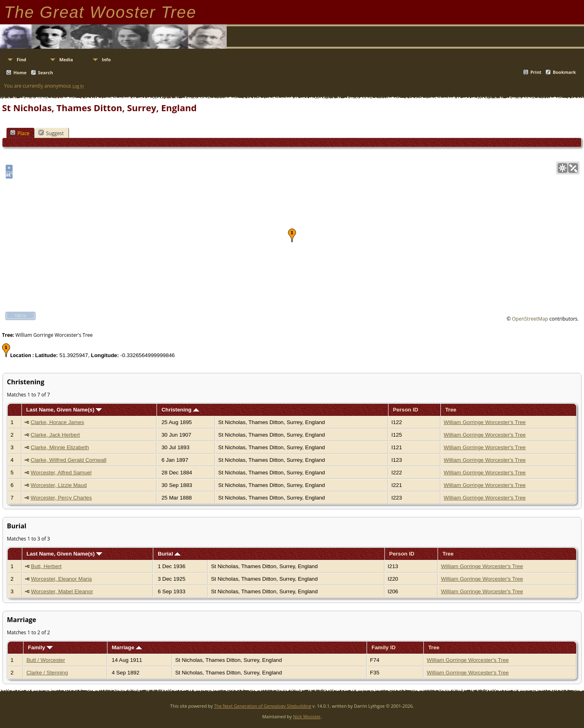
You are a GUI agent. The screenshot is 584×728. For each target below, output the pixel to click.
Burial (169, 554)
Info (106, 59)
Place (20, 133)
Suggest (51, 133)
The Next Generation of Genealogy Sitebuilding (263, 706)
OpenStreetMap (530, 319)
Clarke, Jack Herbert (55, 435)
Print (536, 72)
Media (66, 59)
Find (21, 59)
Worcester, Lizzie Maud (59, 485)
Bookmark (564, 72)
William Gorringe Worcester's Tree (485, 422)
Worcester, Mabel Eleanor (62, 591)
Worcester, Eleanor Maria (61, 579)
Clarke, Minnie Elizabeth (60, 447)
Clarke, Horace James (58, 422)
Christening (180, 410)
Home (20, 72)
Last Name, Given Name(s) (64, 410)
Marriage (127, 647)
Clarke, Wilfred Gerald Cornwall (69, 460)
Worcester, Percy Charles (61, 498)
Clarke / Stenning (47, 673)
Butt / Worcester (46, 660)
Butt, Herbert (46, 566)
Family (40, 647)
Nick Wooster (307, 716)
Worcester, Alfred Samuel (61, 473)
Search (46, 72)
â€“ (9, 175)
